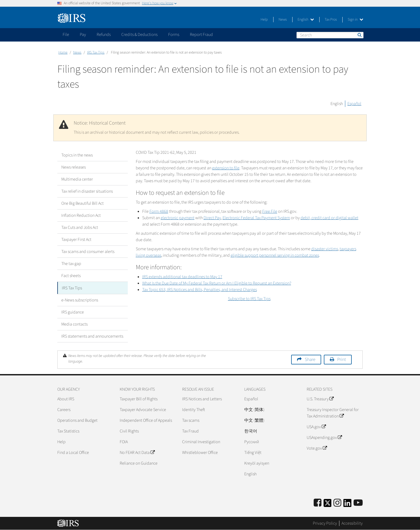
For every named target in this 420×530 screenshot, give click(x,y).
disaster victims (325, 249)
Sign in (355, 20)
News (283, 20)
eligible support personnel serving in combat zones (275, 255)
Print (342, 359)
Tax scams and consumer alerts (88, 252)
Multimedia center (77, 179)
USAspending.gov (324, 437)
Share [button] (310, 359)
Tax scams (191, 420)
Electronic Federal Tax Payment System (256, 218)
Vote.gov (317, 448)
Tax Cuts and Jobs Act (80, 227)
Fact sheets (71, 276)
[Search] (330, 35)
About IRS (66, 399)
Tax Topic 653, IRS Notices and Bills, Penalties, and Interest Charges (200, 290)
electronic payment (178, 218)
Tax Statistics (68, 431)
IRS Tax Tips (96, 53)
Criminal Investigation (201, 442)
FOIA (124, 442)
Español (354, 104)
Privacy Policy (325, 523)
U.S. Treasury (320, 399)
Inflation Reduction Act (81, 215)
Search (359, 35)
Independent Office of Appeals (146, 420)
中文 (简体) (254, 409)
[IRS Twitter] (328, 504)
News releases (74, 167)
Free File (270, 211)
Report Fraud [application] (201, 35)
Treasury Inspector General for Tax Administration (333, 413)
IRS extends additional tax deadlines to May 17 (182, 277)
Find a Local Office (73, 452)
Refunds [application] (104, 35)
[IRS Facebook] (318, 503)
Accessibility (352, 523)
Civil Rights (129, 431)
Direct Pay (212, 218)
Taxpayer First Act (76, 240)
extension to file (226, 168)
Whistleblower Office (200, 452)
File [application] (66, 35)
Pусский (252, 442)
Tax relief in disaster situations (87, 191)
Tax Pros (331, 20)
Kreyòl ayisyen (257, 463)
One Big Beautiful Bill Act (82, 203)
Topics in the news (77, 155)
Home (63, 53)
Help (264, 20)
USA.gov (316, 427)
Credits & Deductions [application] (139, 35)
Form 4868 (159, 211)
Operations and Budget (77, 420)
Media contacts (74, 324)
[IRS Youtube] (358, 503)
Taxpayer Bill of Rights (139, 399)
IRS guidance (73, 312)
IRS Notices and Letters (202, 399)
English (306, 20)
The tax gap (71, 264)
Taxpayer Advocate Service (143, 409)
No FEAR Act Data (137, 452)
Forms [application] (174, 35)
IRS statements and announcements (92, 336)
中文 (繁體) (254, 420)
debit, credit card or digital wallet (329, 218)
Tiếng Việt (253, 452)
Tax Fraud (190, 431)
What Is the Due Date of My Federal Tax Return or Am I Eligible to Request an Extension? (217, 283)
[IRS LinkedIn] (347, 504)
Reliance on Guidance (139, 463)
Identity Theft (194, 409)
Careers (64, 409)
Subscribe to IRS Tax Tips (249, 299)
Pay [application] (83, 35)
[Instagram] (337, 503)
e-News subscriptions (80, 300)
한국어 (251, 431)
